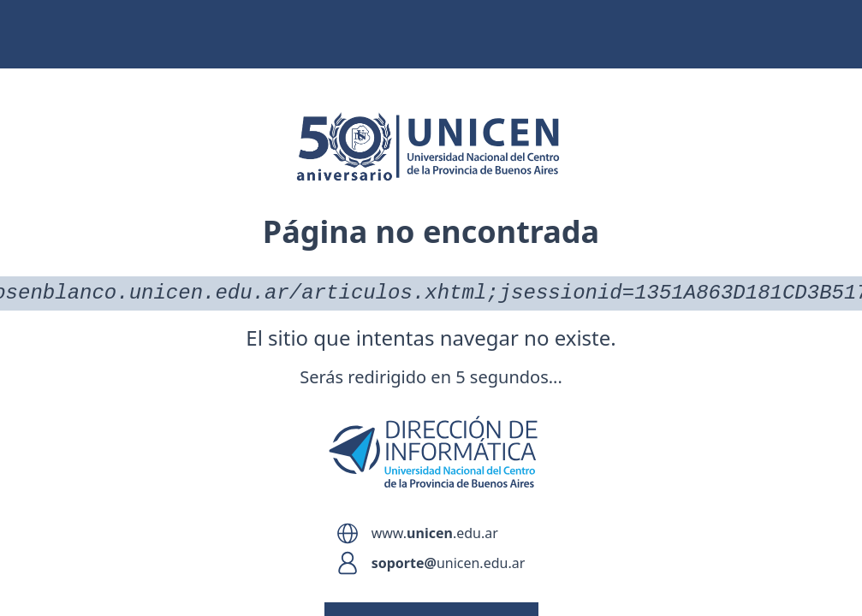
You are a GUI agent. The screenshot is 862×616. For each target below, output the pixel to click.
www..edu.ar (435, 533)
